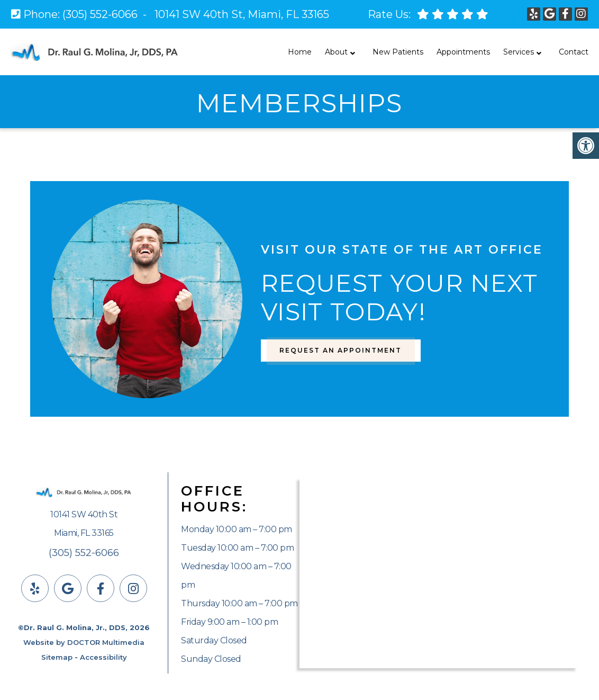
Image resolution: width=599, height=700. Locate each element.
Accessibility (103, 657)
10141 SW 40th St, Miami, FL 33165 (242, 14)
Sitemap (57, 657)
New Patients (398, 52)
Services (519, 52)
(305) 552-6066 (100, 14)
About (336, 52)
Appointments (463, 52)
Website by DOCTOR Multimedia (84, 642)
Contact (574, 52)
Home (300, 52)
